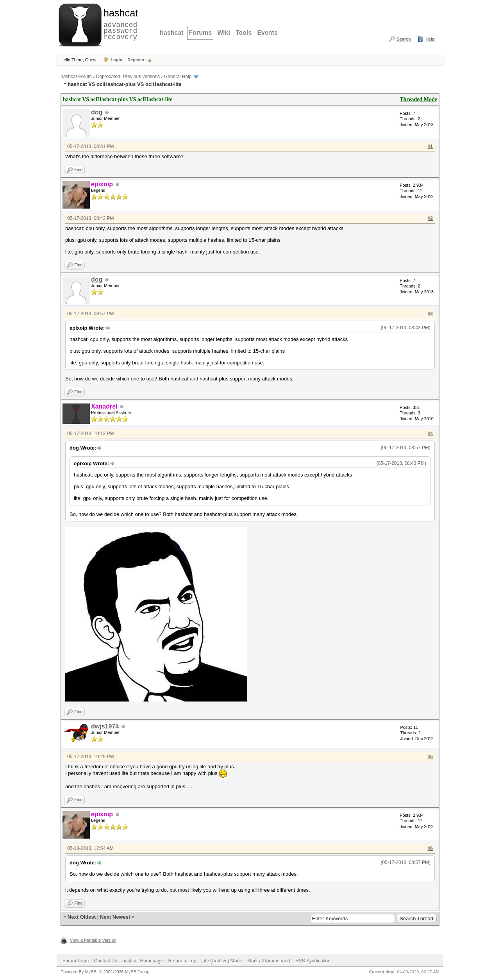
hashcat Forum (76, 77)
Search (404, 39)
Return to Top (182, 961)
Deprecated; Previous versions (128, 77)
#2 (430, 218)
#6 (430, 848)
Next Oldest (82, 917)
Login (116, 60)
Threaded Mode (418, 99)
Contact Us (105, 961)
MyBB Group (137, 972)
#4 (430, 434)
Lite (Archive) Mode (222, 961)
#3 (430, 314)
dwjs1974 (105, 726)
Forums (200, 33)
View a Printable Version (93, 940)
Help (430, 39)
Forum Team (76, 961)
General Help (178, 77)
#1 (430, 146)
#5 (430, 757)
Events (267, 33)
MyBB (90, 972)
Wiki (224, 33)
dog (97, 112)
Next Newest (115, 917)
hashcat (171, 33)
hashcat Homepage (143, 961)
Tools (244, 33)
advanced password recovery (119, 24)
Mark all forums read (269, 961)
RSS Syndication (313, 961)
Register (136, 60)
